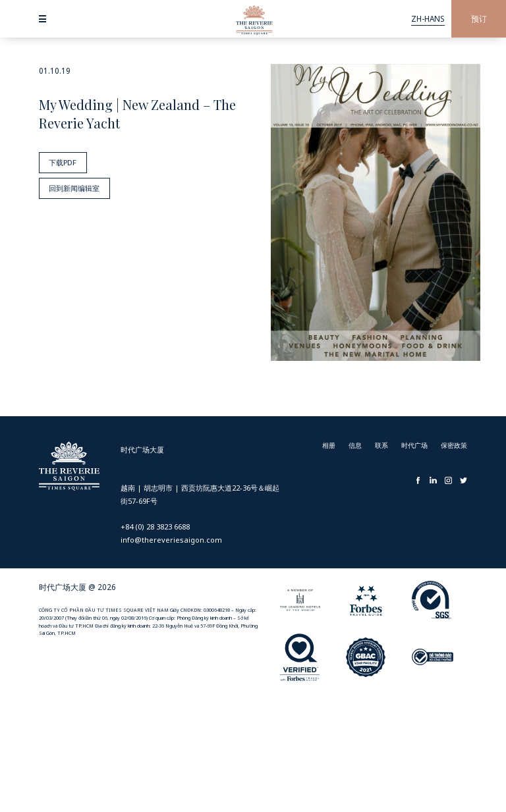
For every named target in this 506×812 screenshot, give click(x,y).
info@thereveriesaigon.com (171, 540)
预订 (479, 19)
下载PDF (61, 161)
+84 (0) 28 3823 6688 (155, 527)
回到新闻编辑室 (73, 184)
